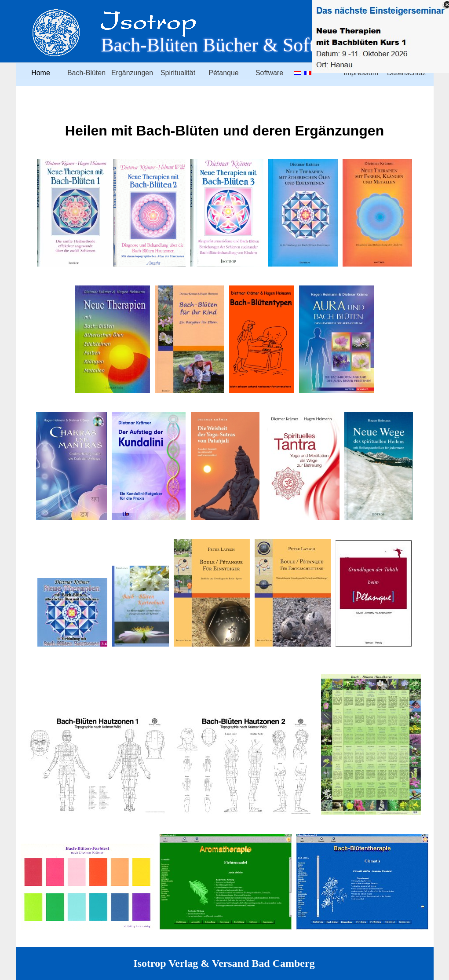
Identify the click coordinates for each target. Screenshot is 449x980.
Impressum (361, 73)
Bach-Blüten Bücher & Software (226, 45)
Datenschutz (407, 73)
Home (41, 73)
